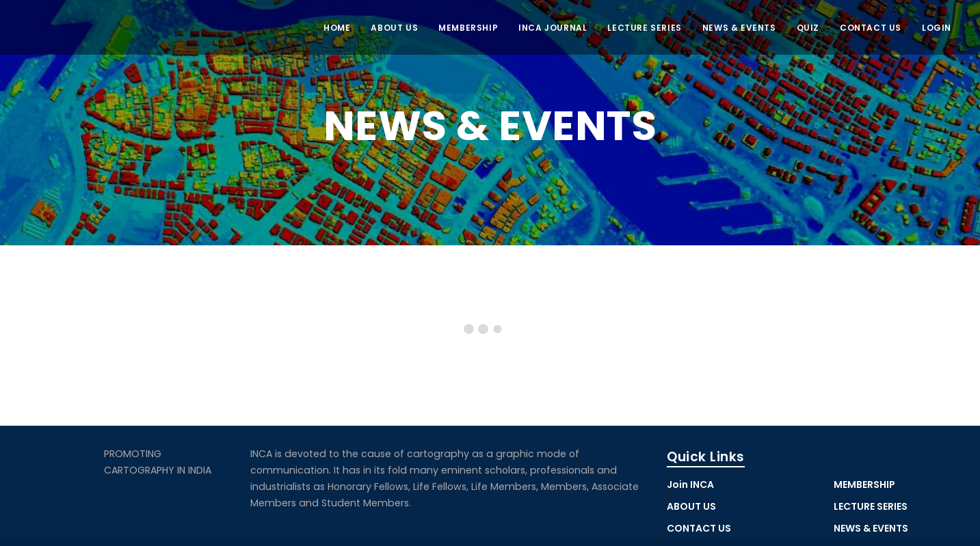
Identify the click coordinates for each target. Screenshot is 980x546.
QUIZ (808, 28)
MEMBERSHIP (468, 28)
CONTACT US (871, 28)
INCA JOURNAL (553, 28)
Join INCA (690, 484)
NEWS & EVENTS (739, 28)
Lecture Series (644, 28)
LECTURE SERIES (871, 506)
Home (337, 28)
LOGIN (937, 28)
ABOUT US (394, 28)
